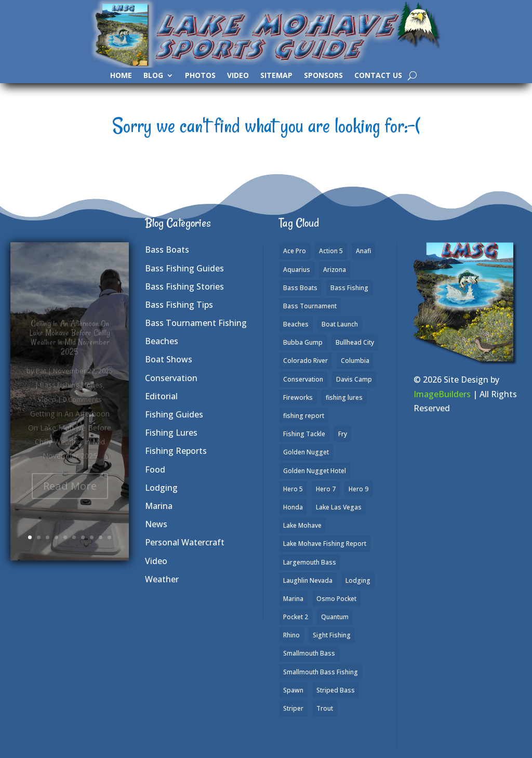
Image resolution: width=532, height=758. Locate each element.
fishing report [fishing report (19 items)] (304, 416)
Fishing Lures (171, 433)
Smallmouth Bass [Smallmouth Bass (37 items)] (309, 653)
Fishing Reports (176, 451)
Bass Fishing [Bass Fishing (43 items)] (349, 288)
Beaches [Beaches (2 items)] (296, 324)
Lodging (161, 488)
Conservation (171, 378)
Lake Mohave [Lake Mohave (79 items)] (302, 525)
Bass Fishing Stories (184, 286)
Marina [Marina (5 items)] (293, 599)
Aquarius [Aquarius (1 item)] (297, 270)
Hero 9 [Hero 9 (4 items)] (358, 489)
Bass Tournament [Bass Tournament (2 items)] (310, 306)
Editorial (161, 396)
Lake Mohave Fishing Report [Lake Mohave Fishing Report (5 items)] (325, 544)
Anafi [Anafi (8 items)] (363, 251)
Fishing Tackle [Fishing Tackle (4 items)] (304, 434)
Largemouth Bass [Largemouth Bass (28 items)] (310, 562)
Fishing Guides (174, 414)
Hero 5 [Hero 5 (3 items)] (293, 489)
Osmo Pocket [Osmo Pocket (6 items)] (336, 599)
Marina (159, 506)
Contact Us (378, 76)
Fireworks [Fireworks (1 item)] (298, 397)
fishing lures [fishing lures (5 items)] (344, 397)
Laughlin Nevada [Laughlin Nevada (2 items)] (308, 580)
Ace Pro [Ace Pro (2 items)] (295, 251)
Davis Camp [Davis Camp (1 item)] (354, 379)
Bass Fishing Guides (184, 268)
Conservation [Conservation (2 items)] (303, 379)
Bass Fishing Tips (179, 305)
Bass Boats (167, 250)
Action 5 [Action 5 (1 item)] (331, 251)
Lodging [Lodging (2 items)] (358, 580)
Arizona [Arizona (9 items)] (335, 270)
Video (238, 76)
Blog (153, 76)
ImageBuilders (442, 394)
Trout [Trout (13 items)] (325, 708)
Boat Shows (169, 359)
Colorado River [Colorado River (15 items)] (305, 361)
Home (121, 76)
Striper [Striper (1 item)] (293, 708)
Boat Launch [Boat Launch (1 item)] (340, 324)
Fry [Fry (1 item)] (343, 434)
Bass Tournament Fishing (196, 323)
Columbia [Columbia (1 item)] (355, 361)
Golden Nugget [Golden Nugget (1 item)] (306, 452)
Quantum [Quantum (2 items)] (335, 617)
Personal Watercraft (185, 542)
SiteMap (276, 76)
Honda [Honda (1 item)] (293, 507)
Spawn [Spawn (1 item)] (293, 690)
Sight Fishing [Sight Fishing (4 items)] (332, 635)
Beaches (162, 341)
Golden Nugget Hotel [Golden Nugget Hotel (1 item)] (315, 471)
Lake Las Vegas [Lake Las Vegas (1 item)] (339, 507)
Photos (200, 76)
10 (109, 537)
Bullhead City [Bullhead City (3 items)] (355, 342)
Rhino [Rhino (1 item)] (291, 635)
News (156, 524)
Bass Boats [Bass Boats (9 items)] (300, 288)
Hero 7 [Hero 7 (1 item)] (326, 489)
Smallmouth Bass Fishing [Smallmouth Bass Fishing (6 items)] (321, 672)
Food (155, 469)
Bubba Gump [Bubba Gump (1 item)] (303, 342)
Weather (162, 579)
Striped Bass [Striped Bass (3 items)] (336, 690)
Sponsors (323, 76)
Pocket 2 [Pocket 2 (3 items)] (296, 617)
